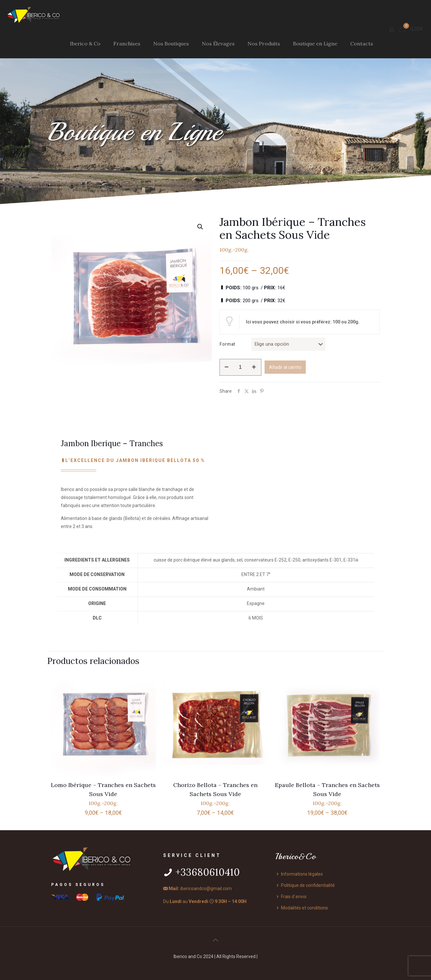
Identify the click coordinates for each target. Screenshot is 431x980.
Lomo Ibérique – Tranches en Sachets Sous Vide (103, 794)
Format (227, 344)
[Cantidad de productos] (240, 367)
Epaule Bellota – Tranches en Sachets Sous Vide (327, 794)
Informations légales (299, 874)
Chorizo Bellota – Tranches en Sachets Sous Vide (215, 794)
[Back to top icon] (216, 940)
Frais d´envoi (291, 897)
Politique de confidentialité (305, 885)
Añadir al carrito (285, 367)
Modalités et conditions (302, 908)
